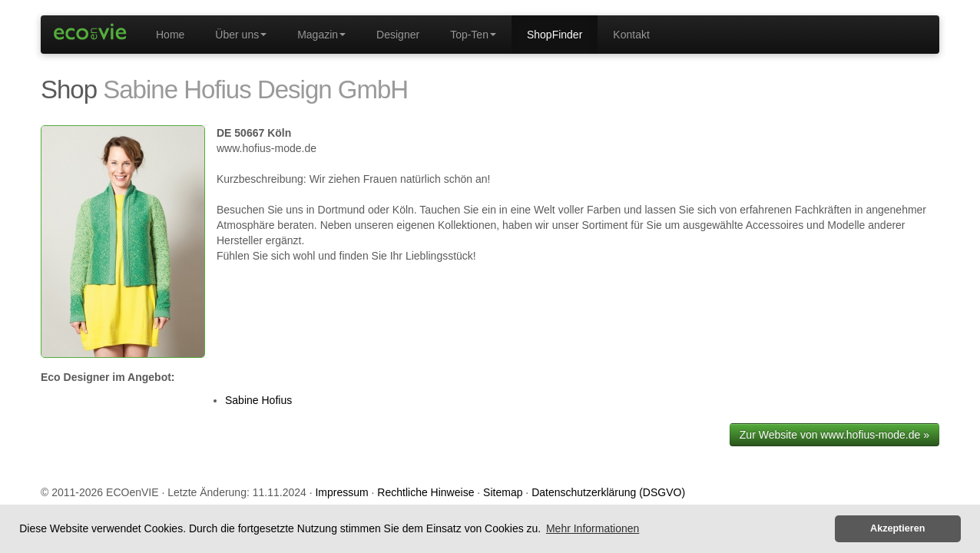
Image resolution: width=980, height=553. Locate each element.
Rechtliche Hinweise (425, 492)
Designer (398, 35)
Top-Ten (473, 35)
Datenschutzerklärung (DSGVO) (608, 492)
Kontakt (631, 35)
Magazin (321, 35)
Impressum (341, 492)
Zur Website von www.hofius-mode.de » (834, 435)
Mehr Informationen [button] (593, 528)
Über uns (241, 35)
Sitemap (503, 492)
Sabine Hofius (258, 400)
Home (170, 35)
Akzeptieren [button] (897, 528)
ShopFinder (555, 35)
